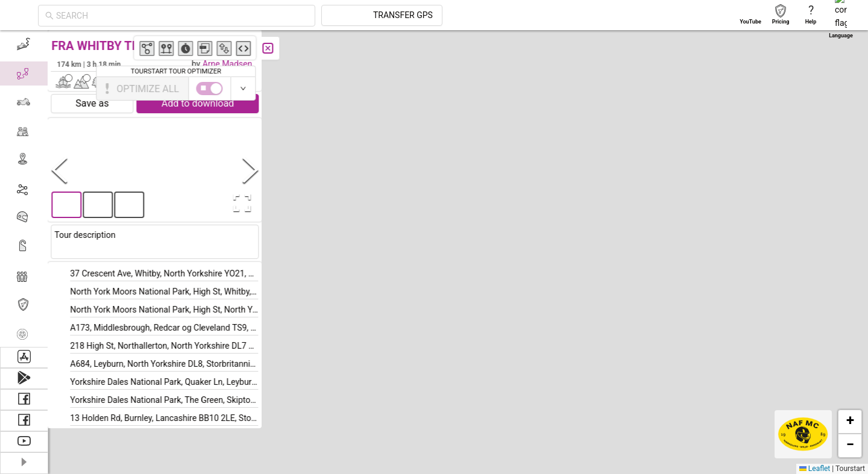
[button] (731, 126)
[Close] (268, 48)
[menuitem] (24, 45)
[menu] (24, 189)
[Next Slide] (251, 170)
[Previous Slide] (60, 170)
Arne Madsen (228, 64)
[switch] (816, 89)
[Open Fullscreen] (240, 203)
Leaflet (815, 469)
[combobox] (291, 16)
